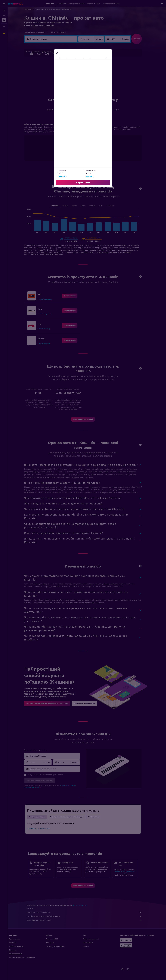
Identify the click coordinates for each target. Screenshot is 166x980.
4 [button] (52, 66)
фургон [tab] (96, 205)
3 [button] (46, 66)
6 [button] (63, 66)
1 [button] (74, 61)
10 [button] (46, 72)
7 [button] (68, 66)
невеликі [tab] (59, 205)
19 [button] (57, 77)
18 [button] (52, 77)
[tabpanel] (87, 144)
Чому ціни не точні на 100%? (88, 920)
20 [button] (63, 77)
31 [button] (46, 88)
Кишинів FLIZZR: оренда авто (43, 829)
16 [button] (79, 72)
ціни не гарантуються (84, 905)
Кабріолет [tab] (115, 205)
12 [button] (57, 72)
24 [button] (46, 83)
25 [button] (52, 83)
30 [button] (79, 83)
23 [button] (79, 77)
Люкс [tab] (105, 205)
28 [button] (68, 83)
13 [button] (63, 72)
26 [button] (57, 83)
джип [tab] (87, 205)
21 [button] (68, 77)
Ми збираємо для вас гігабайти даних (88, 916)
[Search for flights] (4, 11)
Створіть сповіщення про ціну (129, 872)
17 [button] (46, 77)
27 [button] (63, 83)
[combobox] (40, 33)
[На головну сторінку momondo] (16, 3)
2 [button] (79, 61)
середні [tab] (69, 205)
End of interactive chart (62, 155)
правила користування (71, 785)
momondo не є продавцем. (88, 912)
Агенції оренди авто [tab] (41, 817)
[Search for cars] (4, 20)
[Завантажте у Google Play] (133, 940)
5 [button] (57, 66)
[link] (74, 296)
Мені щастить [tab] (98, 817)
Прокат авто (32, 10)
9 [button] (79, 66)
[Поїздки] (4, 27)
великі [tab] (79, 205)
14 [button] (68, 72)
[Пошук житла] (4, 15)
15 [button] (74, 72)
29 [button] (74, 83)
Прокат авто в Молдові (47, 10)
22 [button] (74, 77)
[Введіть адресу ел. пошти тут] (59, 769)
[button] (4, 4)
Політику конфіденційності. (37, 787)
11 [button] (52, 72)
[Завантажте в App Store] (133, 945)
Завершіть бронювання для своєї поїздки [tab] (71, 817)
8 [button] (74, 66)
